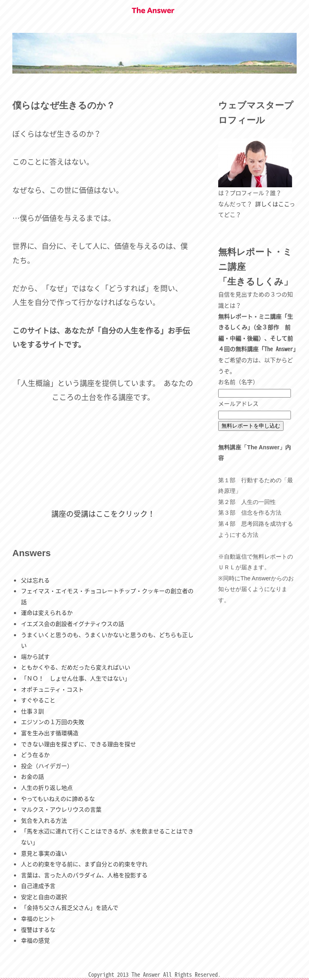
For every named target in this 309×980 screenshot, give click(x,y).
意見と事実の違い (44, 853)
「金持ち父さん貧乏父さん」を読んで (70, 907)
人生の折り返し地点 (47, 787)
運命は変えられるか (47, 612)
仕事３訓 (32, 711)
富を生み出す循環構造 (50, 733)
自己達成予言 (38, 886)
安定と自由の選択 (44, 897)
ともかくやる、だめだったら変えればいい (76, 667)
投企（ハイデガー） (47, 766)
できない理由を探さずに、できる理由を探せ (78, 744)
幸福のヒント (38, 918)
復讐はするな (38, 929)
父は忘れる (35, 580)
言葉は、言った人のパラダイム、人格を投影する (84, 875)
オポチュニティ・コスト (52, 689)
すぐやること (38, 700)
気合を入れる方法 (44, 820)
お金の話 (32, 776)
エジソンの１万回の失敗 (53, 722)
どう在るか (35, 755)
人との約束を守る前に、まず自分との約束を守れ (84, 864)
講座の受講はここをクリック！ (103, 514)
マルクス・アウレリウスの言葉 (61, 809)
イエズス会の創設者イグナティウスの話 (73, 623)
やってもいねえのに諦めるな (58, 798)
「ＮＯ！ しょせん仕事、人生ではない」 (76, 678)
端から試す (35, 656)
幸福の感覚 (35, 940)
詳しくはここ (272, 204)
